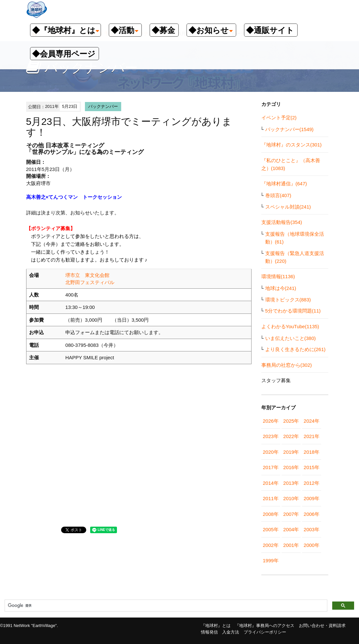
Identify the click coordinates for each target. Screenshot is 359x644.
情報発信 (209, 632)
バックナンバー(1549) (289, 129)
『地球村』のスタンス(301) (292, 145)
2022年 (291, 436)
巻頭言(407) (278, 195)
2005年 (271, 529)
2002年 (271, 545)
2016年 (291, 467)
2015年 (312, 467)
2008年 (271, 514)
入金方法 (231, 632)
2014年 (271, 483)
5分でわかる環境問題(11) (293, 311)
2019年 (291, 452)
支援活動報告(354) (282, 222)
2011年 (271, 498)
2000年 (312, 545)
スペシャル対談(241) (288, 207)
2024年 (312, 421)
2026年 (271, 421)
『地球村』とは (216, 626)
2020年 (271, 452)
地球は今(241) (281, 288)
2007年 (291, 514)
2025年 (291, 421)
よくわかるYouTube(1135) (290, 326)
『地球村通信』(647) (284, 184)
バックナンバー (103, 106)
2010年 (291, 498)
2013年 (291, 483)
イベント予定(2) (279, 118)
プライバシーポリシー (265, 632)
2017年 (271, 467)
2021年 (312, 436)
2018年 (312, 452)
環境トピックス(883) (288, 300)
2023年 (271, 436)
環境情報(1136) (278, 276)
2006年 (312, 514)
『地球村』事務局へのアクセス (265, 626)
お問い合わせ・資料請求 (322, 626)
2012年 (312, 483)
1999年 (271, 560)
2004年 (291, 529)
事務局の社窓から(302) (287, 365)
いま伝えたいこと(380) (291, 338)
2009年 (312, 498)
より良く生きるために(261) (295, 349)
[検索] (165, 606)
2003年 (312, 529)
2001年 (291, 545)
